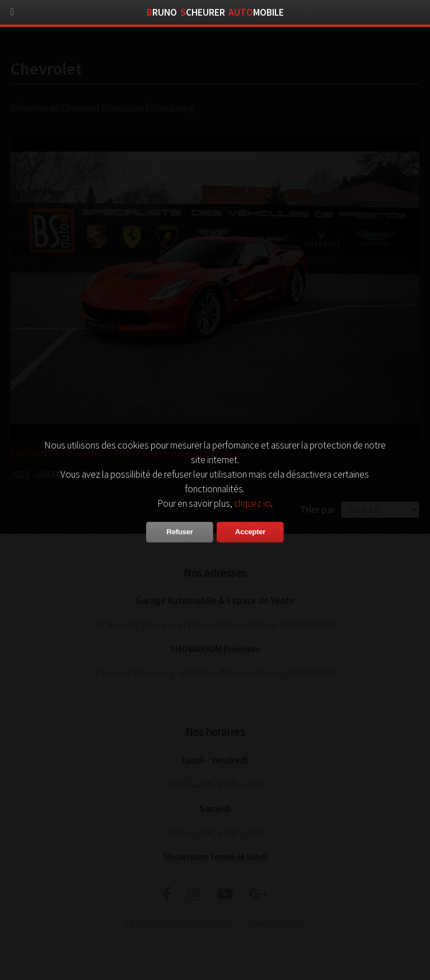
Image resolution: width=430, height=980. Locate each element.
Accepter (250, 532)
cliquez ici (253, 503)
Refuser (179, 532)
